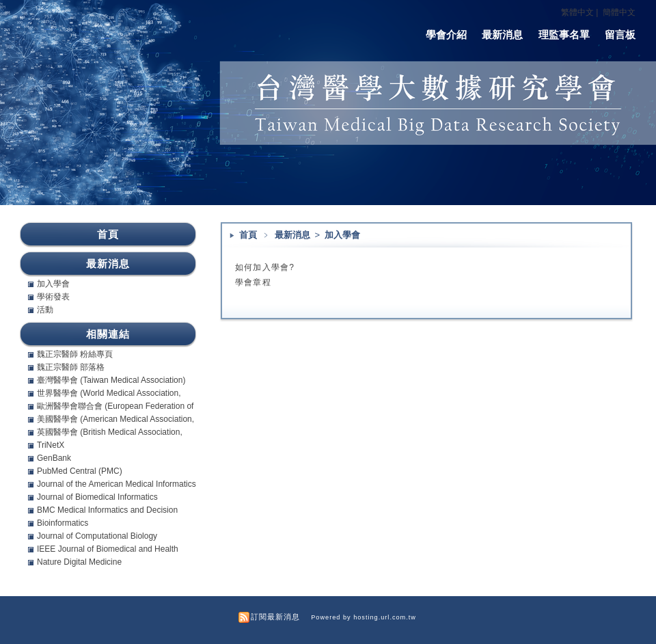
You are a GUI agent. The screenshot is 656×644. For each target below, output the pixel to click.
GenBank (54, 458)
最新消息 (502, 35)
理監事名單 (564, 35)
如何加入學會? (265, 267)
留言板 (620, 35)
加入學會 (342, 235)
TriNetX (51, 445)
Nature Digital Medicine (79, 562)
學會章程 (253, 282)
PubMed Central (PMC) (80, 471)
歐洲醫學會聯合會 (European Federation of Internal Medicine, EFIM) (115, 406)
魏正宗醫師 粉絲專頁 (75, 354)
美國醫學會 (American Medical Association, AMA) (115, 419)
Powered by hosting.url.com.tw (364, 617)
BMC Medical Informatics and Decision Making (107, 510)
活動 (45, 310)
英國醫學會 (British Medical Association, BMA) (110, 432)
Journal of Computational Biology (97, 536)
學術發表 (53, 297)
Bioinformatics (63, 523)
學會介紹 (446, 35)
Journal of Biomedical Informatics (97, 497)
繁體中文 (577, 12)
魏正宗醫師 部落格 (71, 367)
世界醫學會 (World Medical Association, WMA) (109, 393)
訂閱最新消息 (275, 617)
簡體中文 (619, 12)
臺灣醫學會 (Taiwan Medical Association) (111, 380)
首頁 (248, 235)
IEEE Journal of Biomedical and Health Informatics (108, 549)
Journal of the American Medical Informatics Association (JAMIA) (117, 484)
